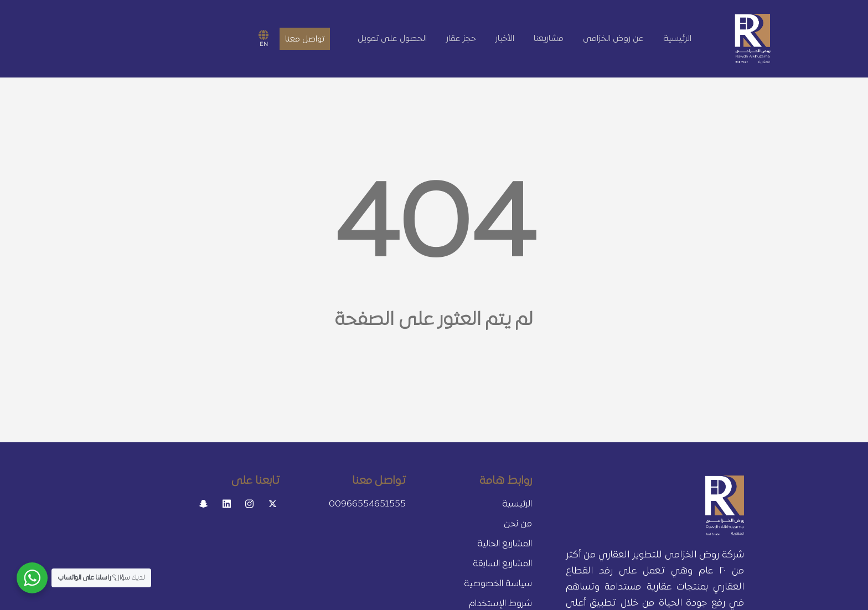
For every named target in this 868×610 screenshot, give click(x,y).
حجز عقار (461, 39)
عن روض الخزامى (613, 39)
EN (263, 38)
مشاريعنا (549, 39)
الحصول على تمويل (392, 39)
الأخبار (505, 39)
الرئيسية (677, 39)
